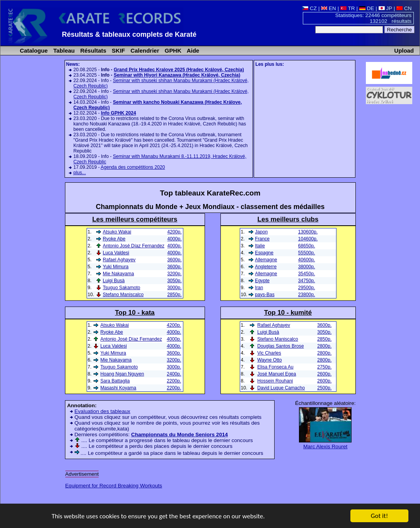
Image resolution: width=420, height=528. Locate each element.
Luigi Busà (268, 332)
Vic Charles (269, 353)
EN (329, 8)
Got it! (379, 516)
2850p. (324, 339)
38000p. (307, 267)
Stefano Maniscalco (278, 339)
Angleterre (266, 267)
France (262, 239)
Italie (260, 246)
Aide (192, 51)
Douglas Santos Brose (280, 346)
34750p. (307, 281)
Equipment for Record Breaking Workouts (114, 486)
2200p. (174, 381)
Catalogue (33, 51)
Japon (261, 232)
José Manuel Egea (277, 374)
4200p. (175, 232)
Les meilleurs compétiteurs (135, 219)
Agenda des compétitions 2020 (133, 167)
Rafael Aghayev (274, 325)
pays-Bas (265, 295)
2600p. (324, 374)
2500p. (324, 388)
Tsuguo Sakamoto (122, 288)
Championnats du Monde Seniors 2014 (179, 435)
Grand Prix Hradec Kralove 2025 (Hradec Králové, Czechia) (179, 70)
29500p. (307, 288)
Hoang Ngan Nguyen (122, 374)
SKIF (118, 51)
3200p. (175, 274)
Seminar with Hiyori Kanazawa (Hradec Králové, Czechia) (177, 75)
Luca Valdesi (116, 253)
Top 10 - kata (135, 313)
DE (367, 8)
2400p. (174, 374)
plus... (80, 173)
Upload (404, 51)
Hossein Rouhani (275, 381)
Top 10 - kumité (288, 313)
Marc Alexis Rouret (325, 447)
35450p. (307, 274)
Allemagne (266, 260)
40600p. (307, 260)
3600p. (324, 325)
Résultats (92, 51)
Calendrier (144, 51)
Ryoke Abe (114, 239)
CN (404, 8)
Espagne (264, 253)
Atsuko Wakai (117, 232)
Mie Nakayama (119, 274)
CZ (309, 8)
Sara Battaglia (115, 381)
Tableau (63, 51)
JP (385, 8)
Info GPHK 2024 (119, 113)
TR (348, 8)
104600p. (308, 239)
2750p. (324, 367)
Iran (259, 288)
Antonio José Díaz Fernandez (134, 246)
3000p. (175, 288)
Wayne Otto (269, 360)
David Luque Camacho (281, 388)
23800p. (307, 295)
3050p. (324, 332)
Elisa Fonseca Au (275, 367)
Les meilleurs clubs (288, 219)
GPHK (172, 51)
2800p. (324, 346)
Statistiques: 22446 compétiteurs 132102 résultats (373, 18)
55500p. (307, 253)
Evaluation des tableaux (102, 411)
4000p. (175, 239)
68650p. (307, 246)
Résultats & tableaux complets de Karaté (129, 34)
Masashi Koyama (119, 388)
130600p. (308, 232)
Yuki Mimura (116, 267)
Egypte (262, 281)
